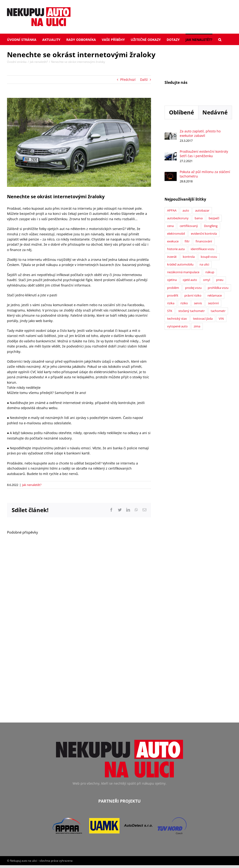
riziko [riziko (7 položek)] (184, 303)
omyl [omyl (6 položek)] (207, 280)
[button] (220, 39)
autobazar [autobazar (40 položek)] (202, 211)
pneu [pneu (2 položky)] (220, 280)
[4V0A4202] (79, 142)
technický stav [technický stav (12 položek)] (177, 319)
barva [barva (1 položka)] (199, 218)
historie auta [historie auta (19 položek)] (176, 249)
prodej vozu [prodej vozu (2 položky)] (193, 288)
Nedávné (215, 112)
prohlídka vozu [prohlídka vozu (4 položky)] (218, 288)
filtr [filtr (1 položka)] (187, 241)
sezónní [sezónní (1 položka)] (213, 303)
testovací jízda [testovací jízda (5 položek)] (203, 319)
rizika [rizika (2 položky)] (171, 303)
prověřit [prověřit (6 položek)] (173, 296)
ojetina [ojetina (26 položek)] (172, 280)
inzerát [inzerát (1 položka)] (172, 257)
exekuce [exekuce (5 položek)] (173, 241)
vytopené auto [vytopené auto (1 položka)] (177, 326)
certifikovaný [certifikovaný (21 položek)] (189, 226)
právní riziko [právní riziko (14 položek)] (193, 296)
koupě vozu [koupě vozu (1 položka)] (209, 257)
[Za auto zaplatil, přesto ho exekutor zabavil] (171, 135)
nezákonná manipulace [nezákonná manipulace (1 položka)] (183, 272)
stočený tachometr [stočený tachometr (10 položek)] (192, 311)
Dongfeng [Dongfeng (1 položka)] (211, 226)
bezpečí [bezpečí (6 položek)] (214, 218)
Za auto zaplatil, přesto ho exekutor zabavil (200, 133)
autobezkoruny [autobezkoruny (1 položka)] (178, 218)
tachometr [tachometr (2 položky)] (218, 311)
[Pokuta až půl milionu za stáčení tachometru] (171, 174)
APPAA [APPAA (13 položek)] (172, 211)
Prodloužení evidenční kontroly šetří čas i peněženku (204, 154)
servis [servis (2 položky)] (198, 303)
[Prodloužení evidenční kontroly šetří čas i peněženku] (171, 154)
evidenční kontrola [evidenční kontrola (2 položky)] (204, 234)
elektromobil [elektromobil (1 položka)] (176, 234)
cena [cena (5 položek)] (170, 226)
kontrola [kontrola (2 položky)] (189, 257)
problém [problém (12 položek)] (173, 288)
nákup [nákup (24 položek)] (210, 272)
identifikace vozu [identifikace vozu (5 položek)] (202, 249)
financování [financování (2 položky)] (204, 241)
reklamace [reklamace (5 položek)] (215, 296)
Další (144, 80)
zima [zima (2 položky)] (197, 326)
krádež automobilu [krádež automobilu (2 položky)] (180, 264)
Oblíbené (181, 112)
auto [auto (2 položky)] (186, 211)
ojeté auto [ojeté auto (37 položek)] (190, 280)
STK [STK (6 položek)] (170, 311)
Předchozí (128, 80)
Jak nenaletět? (32, 485)
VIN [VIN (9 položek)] (221, 319)
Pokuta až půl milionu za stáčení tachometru (205, 174)
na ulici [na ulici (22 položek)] (204, 264)
